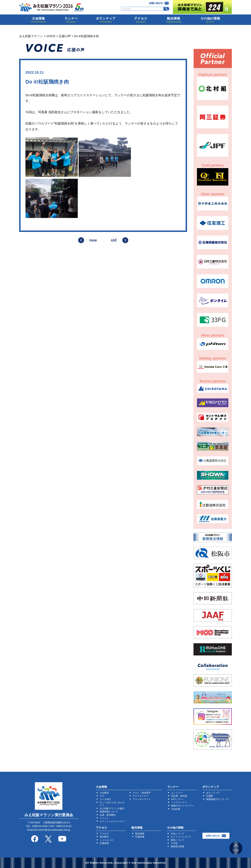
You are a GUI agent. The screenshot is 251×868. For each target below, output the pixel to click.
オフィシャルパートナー (112, 821)
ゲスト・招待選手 (142, 793)
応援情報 (140, 837)
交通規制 (104, 843)
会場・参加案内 (108, 815)
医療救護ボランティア (218, 799)
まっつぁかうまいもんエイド (112, 804)
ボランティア (213, 793)
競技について (177, 840)
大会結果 (176, 809)
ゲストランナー (141, 796)
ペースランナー (179, 802)
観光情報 (140, 834)
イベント (104, 818)
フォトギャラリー (142, 799)
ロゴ (102, 796)
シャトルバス (107, 840)
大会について (177, 834)
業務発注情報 (177, 846)
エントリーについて (181, 837)
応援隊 (210, 796)
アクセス (104, 834)
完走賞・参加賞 (179, 796)
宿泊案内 (104, 837)
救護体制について (109, 812)
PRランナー (177, 799)
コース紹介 (105, 799)
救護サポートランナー (182, 806)
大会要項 (104, 793)
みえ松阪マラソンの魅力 (112, 808)
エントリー (177, 793)
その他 (174, 843)
